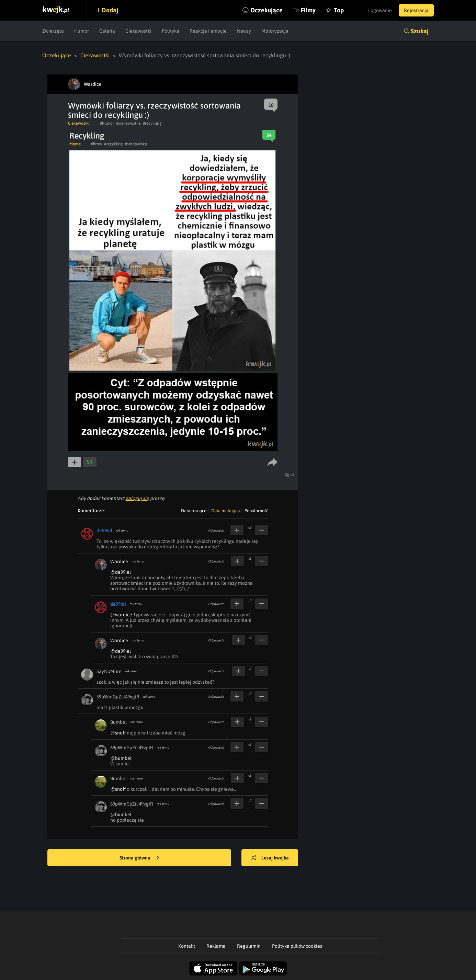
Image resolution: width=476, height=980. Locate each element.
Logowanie (380, 10)
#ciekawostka (128, 123)
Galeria (107, 31)
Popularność (256, 511)
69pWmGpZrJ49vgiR (118, 697)
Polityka (171, 31)
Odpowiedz (216, 531)
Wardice (119, 561)
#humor (107, 123)
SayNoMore (109, 671)
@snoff (118, 733)
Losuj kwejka (270, 858)
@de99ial (121, 572)
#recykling (152, 123)
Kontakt (187, 946)
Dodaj (110, 10)
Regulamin (249, 946)
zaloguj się (137, 498)
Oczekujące (267, 10)
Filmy (308, 10)
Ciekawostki (138, 31)
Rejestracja (416, 10)
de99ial (104, 531)
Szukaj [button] (420, 31)
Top (339, 10)
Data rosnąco (194, 511)
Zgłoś (290, 475)
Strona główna (139, 858)
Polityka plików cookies (297, 946)
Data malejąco (225, 511)
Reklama (216, 946)
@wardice (121, 615)
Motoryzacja (275, 31)
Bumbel (118, 722)
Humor (82, 31)
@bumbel (121, 758)
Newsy (244, 31)
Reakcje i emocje (208, 31)
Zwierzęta (53, 31)
